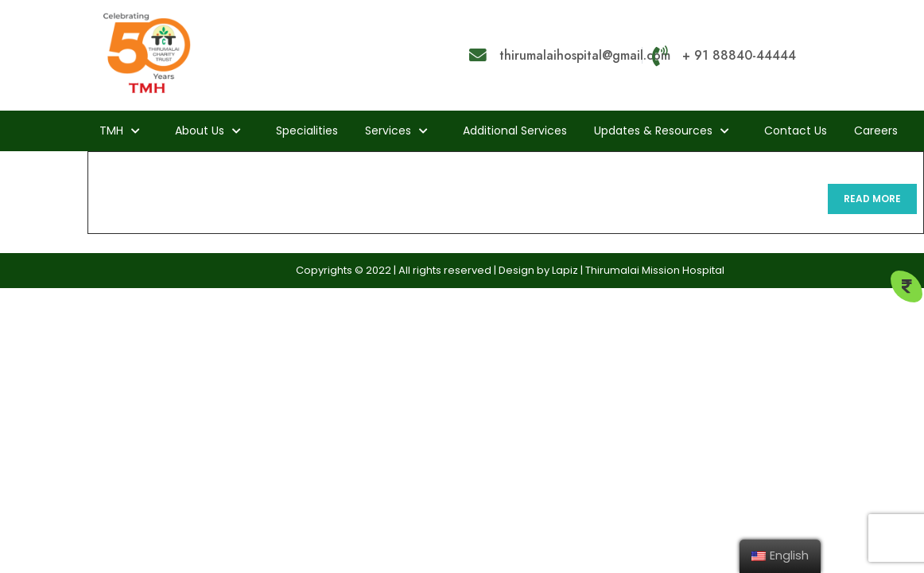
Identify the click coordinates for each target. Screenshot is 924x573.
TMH (111, 131)
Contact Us (796, 131)
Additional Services (515, 131)
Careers (876, 131)
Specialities (307, 131)
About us (200, 131)
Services (388, 131)
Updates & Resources (653, 131)
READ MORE (880, 203)
